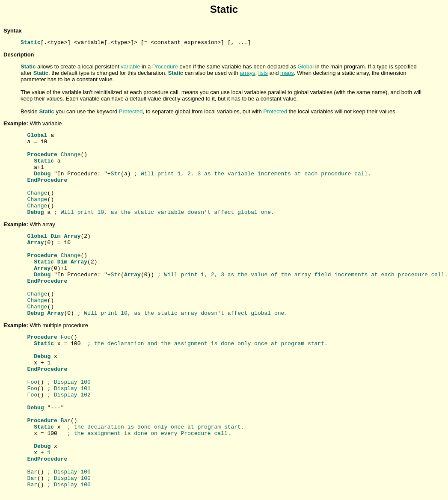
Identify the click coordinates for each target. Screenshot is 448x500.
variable (131, 67)
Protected (131, 111)
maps (287, 73)
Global (306, 67)
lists (263, 73)
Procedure (165, 67)
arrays (247, 73)
